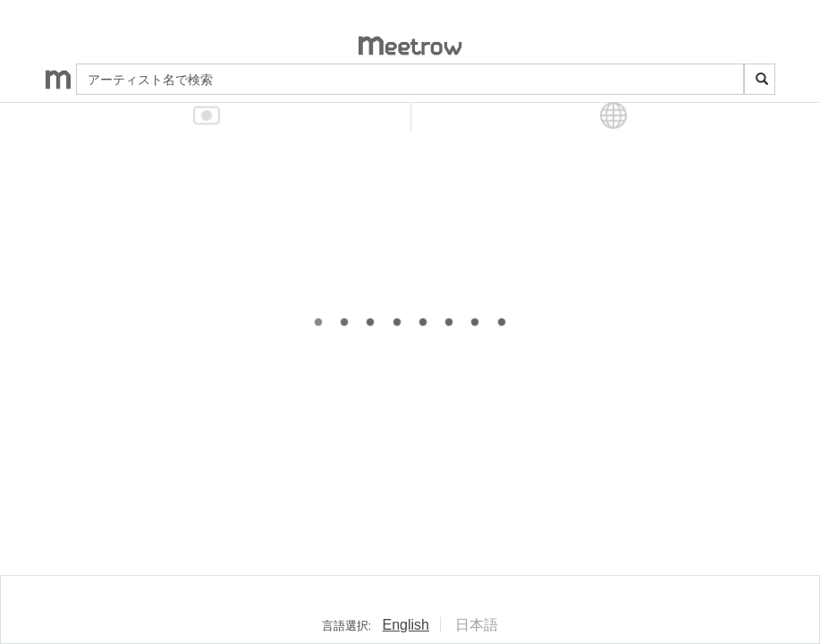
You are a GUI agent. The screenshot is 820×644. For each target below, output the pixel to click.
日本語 (477, 625)
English (406, 625)
